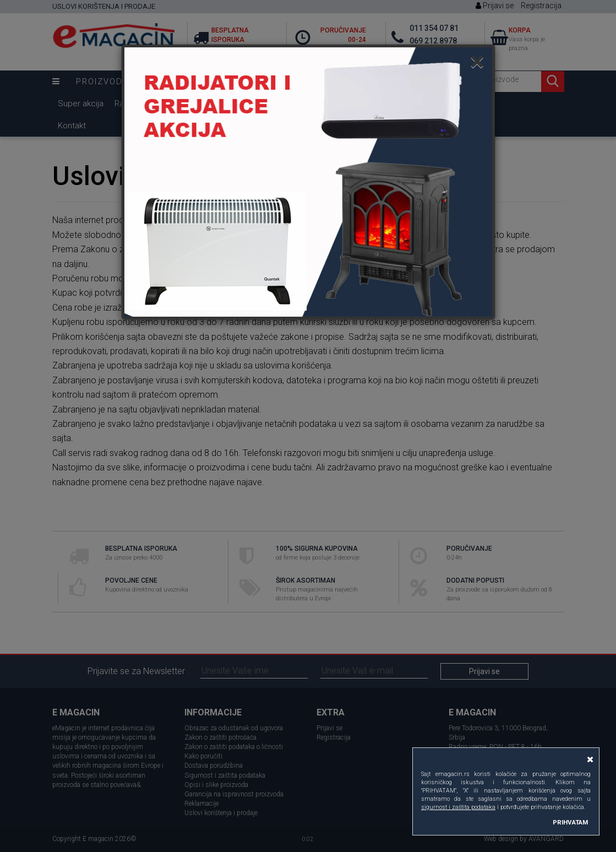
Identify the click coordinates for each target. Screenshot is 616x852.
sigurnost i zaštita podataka (458, 807)
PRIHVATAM (570, 822)
